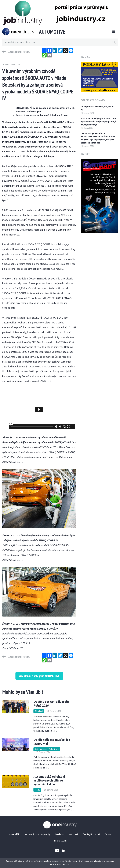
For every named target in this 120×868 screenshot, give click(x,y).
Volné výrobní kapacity (37, 834)
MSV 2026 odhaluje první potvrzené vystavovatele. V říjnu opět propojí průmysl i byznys (99, 122)
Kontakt (73, 834)
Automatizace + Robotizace (47, 749)
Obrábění (39, 711)
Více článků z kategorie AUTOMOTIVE (39, 676)
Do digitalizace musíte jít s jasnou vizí (97, 108)
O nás (108, 834)
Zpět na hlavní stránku (19, 52)
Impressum (60, 840)
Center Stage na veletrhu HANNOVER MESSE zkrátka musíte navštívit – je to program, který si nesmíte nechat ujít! (98, 138)
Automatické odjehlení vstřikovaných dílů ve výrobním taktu (49, 780)
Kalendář (14, 834)
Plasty (37, 790)
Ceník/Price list (92, 834)
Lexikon (59, 834)
